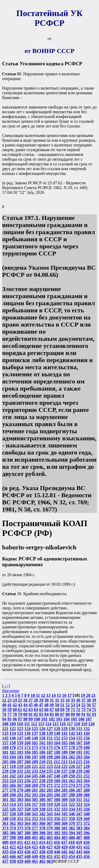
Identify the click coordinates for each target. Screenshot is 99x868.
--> (6, 686)
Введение (11, 691)
